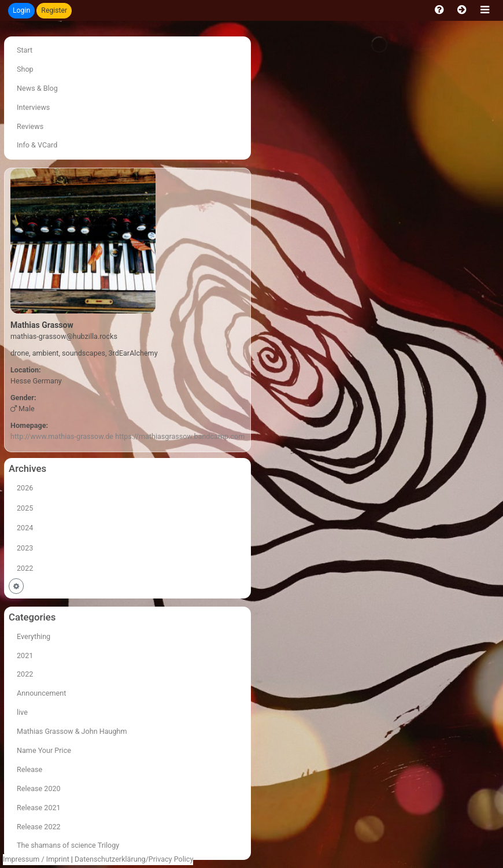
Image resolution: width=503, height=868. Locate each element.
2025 (25, 508)
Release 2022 (39, 827)
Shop (25, 69)
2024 (25, 528)
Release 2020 (39, 788)
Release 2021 (39, 808)
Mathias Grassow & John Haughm (72, 731)
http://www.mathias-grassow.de (62, 436)
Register (54, 10)
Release (29, 769)
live (22, 712)
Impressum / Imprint (36, 859)
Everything (34, 636)
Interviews (33, 107)
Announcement (41, 693)
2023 (25, 548)
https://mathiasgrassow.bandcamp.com (180, 436)
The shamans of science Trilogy (68, 845)
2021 (25, 655)
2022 (25, 568)
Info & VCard (37, 145)
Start (25, 50)
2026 (25, 488)
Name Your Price (44, 750)
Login (21, 10)
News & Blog (37, 88)
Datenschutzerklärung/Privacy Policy (134, 859)
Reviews (30, 126)
